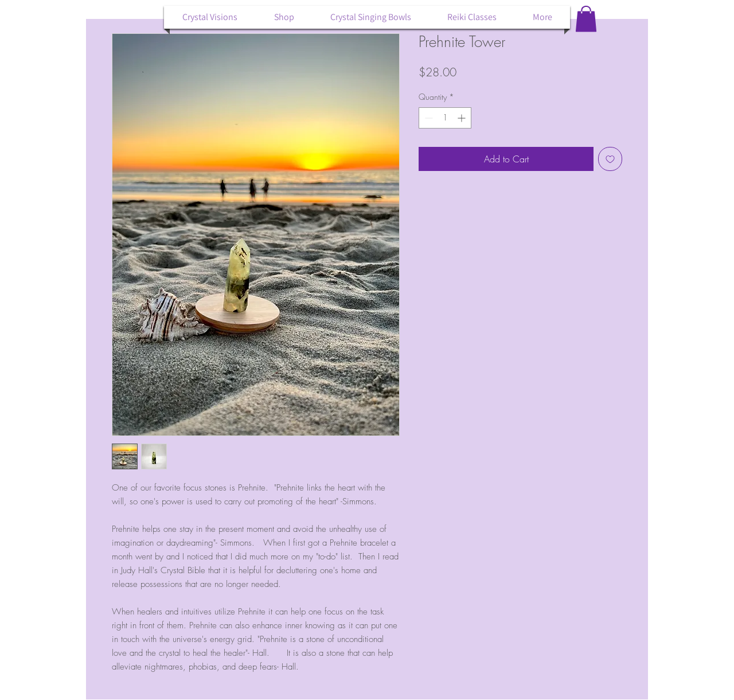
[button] (586, 19)
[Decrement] (427, 118)
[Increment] (462, 118)
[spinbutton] (445, 118)
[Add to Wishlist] (610, 159)
